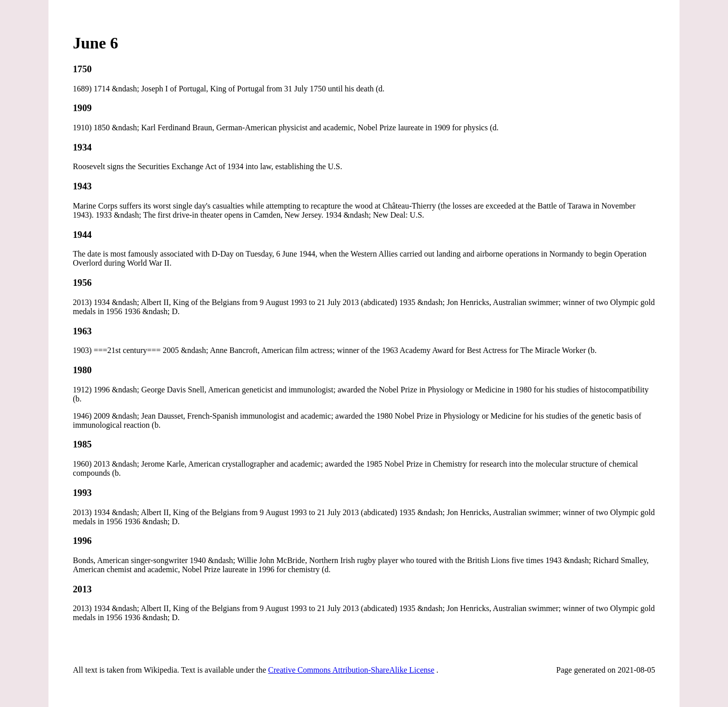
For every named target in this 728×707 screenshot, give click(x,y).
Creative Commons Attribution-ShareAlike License (351, 670)
